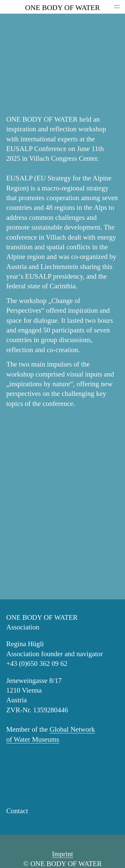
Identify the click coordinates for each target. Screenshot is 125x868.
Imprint (62, 854)
